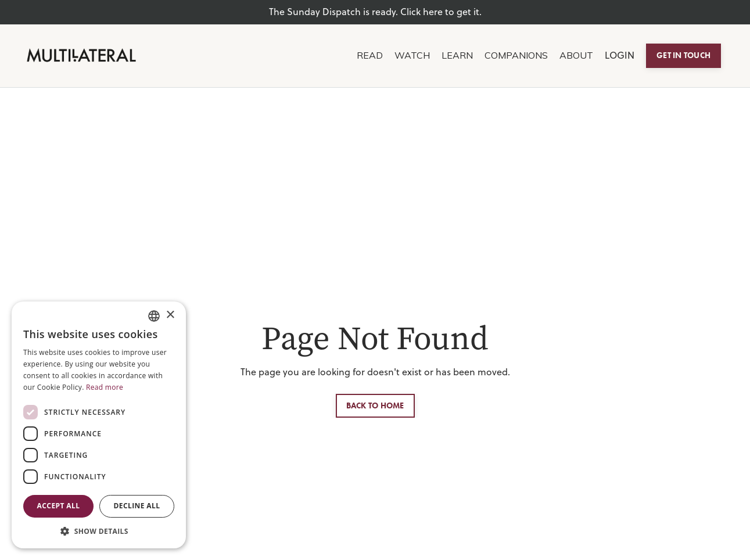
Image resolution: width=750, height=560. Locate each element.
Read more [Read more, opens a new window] (105, 387)
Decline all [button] (137, 506)
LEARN (457, 55)
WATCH (412, 55)
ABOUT (576, 55)
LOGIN (620, 55)
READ (370, 55)
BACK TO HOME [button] (375, 405)
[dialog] (99, 425)
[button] (99, 531)
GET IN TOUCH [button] (683, 55)
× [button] (170, 315)
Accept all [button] (59, 506)
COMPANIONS (516, 55)
